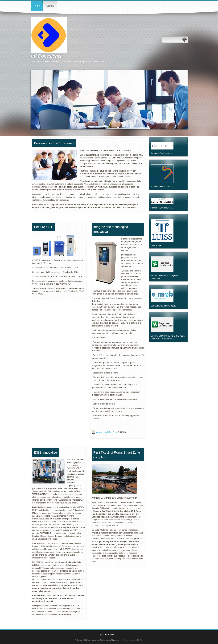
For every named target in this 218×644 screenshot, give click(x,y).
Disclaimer (133, 640)
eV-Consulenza (46, 56)
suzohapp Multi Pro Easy (106, 432)
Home (37, 6)
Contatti (50, 6)
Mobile (140, 640)
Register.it (125, 640)
